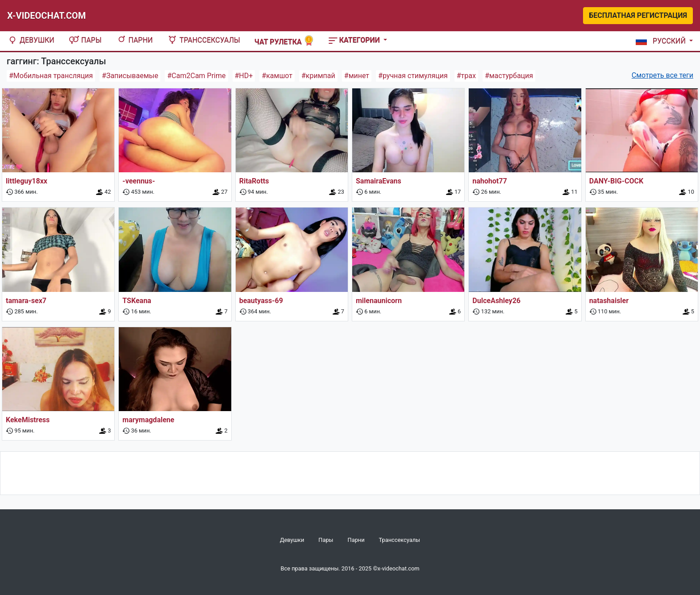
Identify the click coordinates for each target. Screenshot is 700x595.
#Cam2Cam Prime (196, 76)
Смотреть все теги (662, 75)
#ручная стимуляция (413, 76)
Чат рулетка (284, 41)
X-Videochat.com (46, 16)
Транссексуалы (204, 40)
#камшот (277, 76)
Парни (135, 40)
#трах (466, 76)
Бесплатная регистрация (638, 15)
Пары (85, 40)
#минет (357, 76)
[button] (662, 41)
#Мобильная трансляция (51, 76)
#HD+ (244, 76)
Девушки (31, 40)
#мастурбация (509, 76)
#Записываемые (130, 76)
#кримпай (318, 76)
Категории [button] (355, 40)
